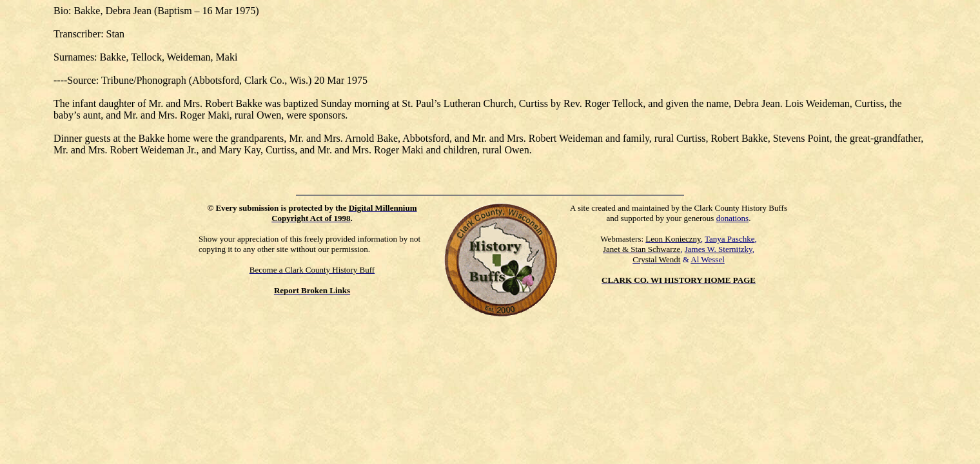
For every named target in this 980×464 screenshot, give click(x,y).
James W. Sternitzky (719, 249)
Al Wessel (708, 259)
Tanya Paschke (730, 239)
